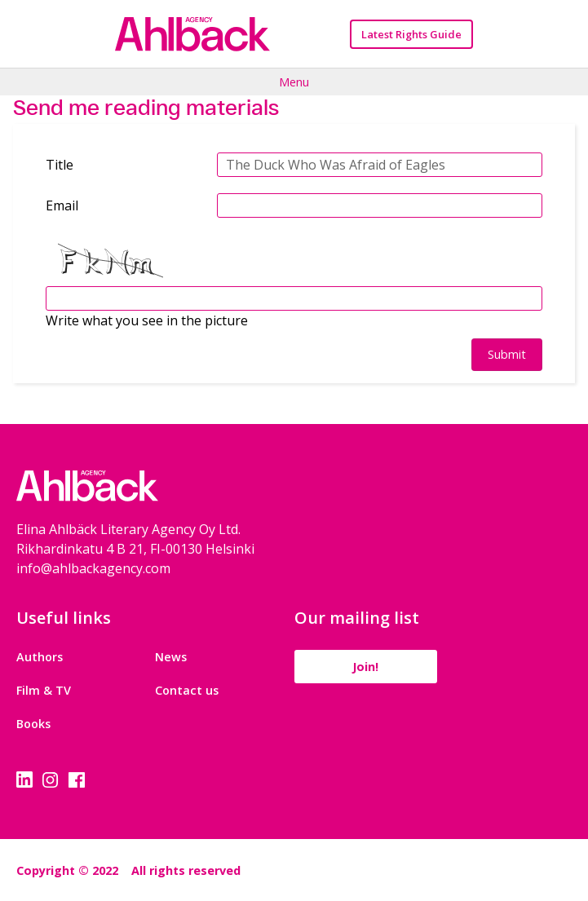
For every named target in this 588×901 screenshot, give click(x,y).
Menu (294, 82)
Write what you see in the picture (147, 320)
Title (60, 165)
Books (33, 724)
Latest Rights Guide (411, 34)
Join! (365, 667)
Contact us (187, 690)
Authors (40, 657)
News (171, 657)
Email (62, 205)
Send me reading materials (146, 107)
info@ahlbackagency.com (93, 568)
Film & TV (44, 690)
